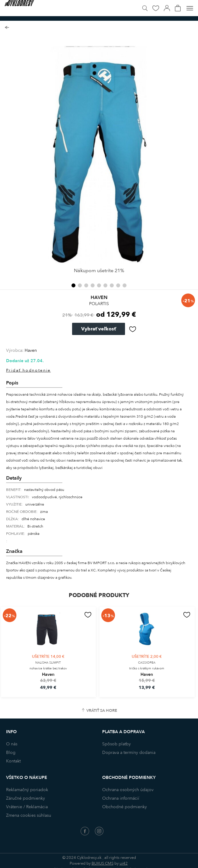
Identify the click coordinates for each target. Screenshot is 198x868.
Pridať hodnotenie (28, 370)
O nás (12, 744)
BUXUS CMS (102, 863)
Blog (11, 753)
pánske (34, 534)
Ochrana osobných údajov (128, 790)
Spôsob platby (116, 744)
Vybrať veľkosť (99, 329)
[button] (73, 285)
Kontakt (13, 761)
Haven (31, 350)
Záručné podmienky (26, 798)
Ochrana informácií (121, 798)
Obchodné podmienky (125, 807)
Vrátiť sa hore (102, 711)
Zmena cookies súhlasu (29, 815)
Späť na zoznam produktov (7, 28)
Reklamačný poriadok (27, 790)
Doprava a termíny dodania (129, 753)
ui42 (124, 863)
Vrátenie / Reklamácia (27, 807)
